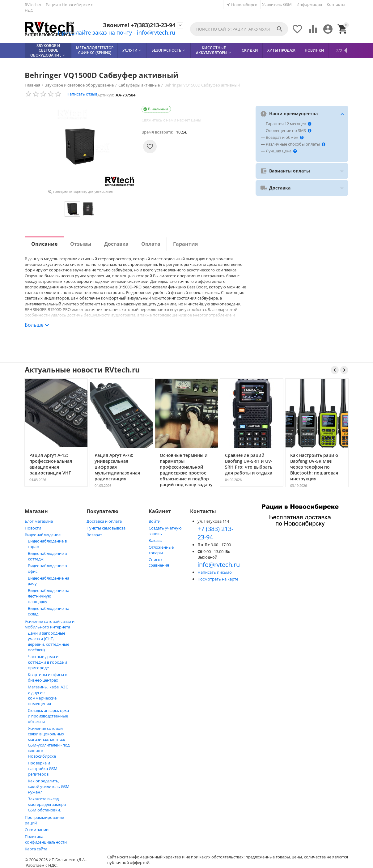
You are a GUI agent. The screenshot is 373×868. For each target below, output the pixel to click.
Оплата (151, 244)
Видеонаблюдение (43, 535)
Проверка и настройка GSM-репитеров (43, 768)
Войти (155, 521)
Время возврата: (157, 132)
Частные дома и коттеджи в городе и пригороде (47, 662)
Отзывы (81, 244)
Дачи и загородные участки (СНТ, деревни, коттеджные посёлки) (49, 641)
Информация (309, 4)
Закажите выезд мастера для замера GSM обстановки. (47, 804)
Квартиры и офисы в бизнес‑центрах (47, 677)
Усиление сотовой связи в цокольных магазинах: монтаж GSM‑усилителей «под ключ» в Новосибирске (49, 742)
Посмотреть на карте (218, 579)
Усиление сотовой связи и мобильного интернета (50, 624)
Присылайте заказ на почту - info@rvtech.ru (106, 33)
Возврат (94, 535)
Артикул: (106, 95)
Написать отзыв (82, 94)
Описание (44, 244)
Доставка (116, 244)
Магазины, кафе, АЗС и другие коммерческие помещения (48, 695)
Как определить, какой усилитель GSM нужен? (49, 786)
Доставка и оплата (104, 521)
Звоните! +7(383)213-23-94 (133, 25)
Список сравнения (159, 562)
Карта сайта (36, 849)
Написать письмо (215, 572)
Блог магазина (39, 521)
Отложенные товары (161, 550)
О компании (37, 830)
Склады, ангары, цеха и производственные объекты (48, 716)
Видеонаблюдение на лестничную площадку (49, 596)
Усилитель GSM (277, 4)
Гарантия (185, 244)
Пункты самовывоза (106, 528)
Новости (33, 528)
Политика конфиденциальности (46, 839)
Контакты (336, 4)
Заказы (156, 540)
